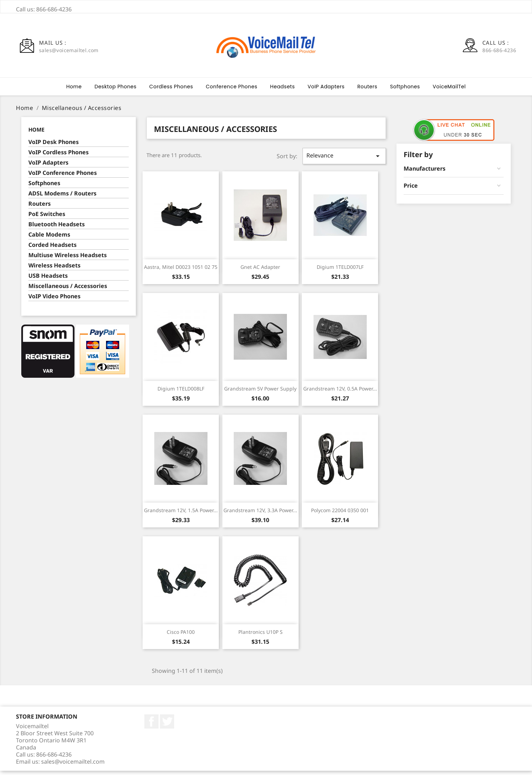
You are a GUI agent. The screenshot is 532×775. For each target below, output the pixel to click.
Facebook (151, 726)
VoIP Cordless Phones (59, 157)
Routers (367, 91)
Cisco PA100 (181, 636)
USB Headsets (48, 280)
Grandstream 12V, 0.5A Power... (340, 393)
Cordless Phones (171, 91)
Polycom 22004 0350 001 (340, 514)
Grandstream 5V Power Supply (260, 393)
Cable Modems (49, 239)
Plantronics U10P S (261, 636)
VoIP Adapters (326, 91)
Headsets (283, 91)
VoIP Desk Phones (54, 146)
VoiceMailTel (449, 91)
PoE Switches (47, 218)
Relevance (344, 160)
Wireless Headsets (54, 270)
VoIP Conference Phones (63, 177)
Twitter (167, 726)
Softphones (405, 91)
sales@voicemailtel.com (73, 766)
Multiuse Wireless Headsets (68, 259)
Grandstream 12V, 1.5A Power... (181, 514)
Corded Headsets (52, 249)
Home (74, 91)
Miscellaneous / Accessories (68, 290)
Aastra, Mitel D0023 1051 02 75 (181, 271)
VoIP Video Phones (54, 301)
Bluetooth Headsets (57, 229)
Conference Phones (231, 91)
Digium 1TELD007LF (340, 271)
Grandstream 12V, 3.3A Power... (260, 514)
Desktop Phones (116, 91)
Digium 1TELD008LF (181, 393)
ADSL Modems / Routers (62, 198)
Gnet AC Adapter (260, 271)
